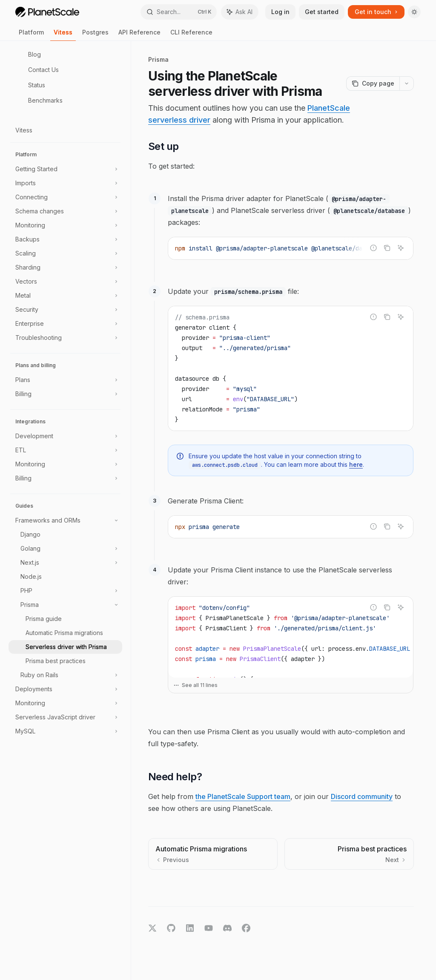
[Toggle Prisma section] (65, 605)
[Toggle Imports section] (65, 183)
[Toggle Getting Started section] (65, 169)
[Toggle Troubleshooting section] (65, 338)
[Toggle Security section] (65, 310)
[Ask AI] (401, 248)
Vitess (63, 35)
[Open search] (179, 12)
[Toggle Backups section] (65, 239)
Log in (280, 12)
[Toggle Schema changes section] (65, 211)
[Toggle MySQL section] (65, 731)
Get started (322, 12)
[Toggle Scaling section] (65, 253)
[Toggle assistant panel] (240, 12)
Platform (31, 35)
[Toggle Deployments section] (65, 689)
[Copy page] (373, 83)
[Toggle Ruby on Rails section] (65, 675)
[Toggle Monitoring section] (65, 225)
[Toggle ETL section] (65, 450)
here (356, 464)
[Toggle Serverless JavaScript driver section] (65, 717)
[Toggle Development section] (65, 436)
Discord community (362, 796)
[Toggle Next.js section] (65, 563)
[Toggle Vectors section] (65, 282)
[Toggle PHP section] (65, 591)
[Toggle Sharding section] (65, 267)
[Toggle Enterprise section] (65, 324)
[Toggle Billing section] (65, 394)
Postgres (95, 35)
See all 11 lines (195, 685)
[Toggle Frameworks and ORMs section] (65, 520)
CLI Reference (191, 35)
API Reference (139, 35)
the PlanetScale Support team (243, 796)
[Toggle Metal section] (65, 296)
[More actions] (407, 83)
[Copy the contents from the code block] (387, 248)
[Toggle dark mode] (414, 12)
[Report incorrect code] (373, 248)
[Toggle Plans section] (65, 380)
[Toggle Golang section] (65, 549)
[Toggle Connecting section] (65, 197)
